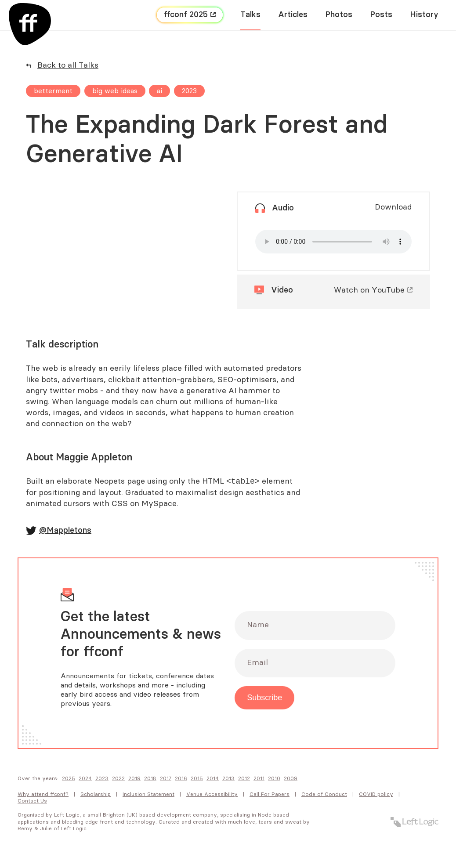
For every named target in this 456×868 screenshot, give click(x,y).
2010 (274, 779)
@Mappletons (65, 531)
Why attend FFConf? (43, 795)
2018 (150, 779)
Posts (381, 15)
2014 (213, 779)
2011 (259, 779)
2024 (85, 779)
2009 (291, 779)
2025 (69, 779)
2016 (181, 779)
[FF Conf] (30, 24)
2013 (228, 779)
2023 (102, 779)
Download (393, 207)
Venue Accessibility (212, 795)
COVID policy (376, 795)
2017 (166, 779)
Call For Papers (270, 795)
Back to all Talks (68, 65)
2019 (134, 779)
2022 (118, 779)
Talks (250, 15)
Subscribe (264, 698)
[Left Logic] (414, 823)
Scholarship (96, 795)
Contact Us (32, 801)
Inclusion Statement (148, 795)
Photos (339, 15)
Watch (369, 290)
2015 (197, 779)
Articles (293, 15)
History (424, 15)
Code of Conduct (324, 795)
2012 (244, 779)
